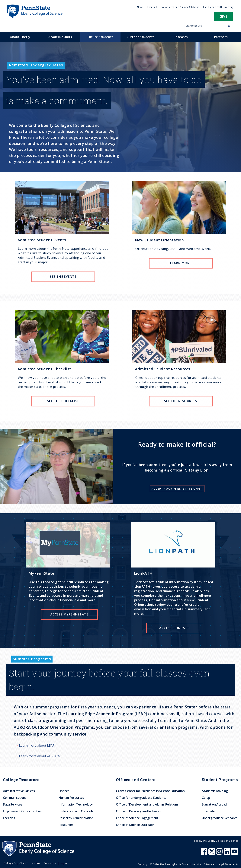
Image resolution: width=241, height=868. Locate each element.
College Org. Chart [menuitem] (16, 863)
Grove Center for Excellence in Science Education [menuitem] (150, 791)
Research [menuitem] (181, 37)
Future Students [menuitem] (100, 37)
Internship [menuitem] (209, 811)
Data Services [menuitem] (13, 804)
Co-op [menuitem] (206, 798)
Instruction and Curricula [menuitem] (76, 811)
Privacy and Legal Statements (221, 864)
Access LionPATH (175, 628)
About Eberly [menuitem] (20, 37)
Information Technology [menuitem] (76, 804)
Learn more (181, 263)
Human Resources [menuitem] (71, 798)
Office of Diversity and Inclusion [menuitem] (138, 811)
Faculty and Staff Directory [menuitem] (218, 7)
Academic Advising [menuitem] (215, 791)
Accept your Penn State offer (177, 489)
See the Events (63, 277)
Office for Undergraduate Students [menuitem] (141, 798)
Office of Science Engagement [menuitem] (137, 818)
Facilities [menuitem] (9, 818)
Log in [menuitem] (63, 863)
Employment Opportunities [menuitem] (22, 811)
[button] (223, 18)
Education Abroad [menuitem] (214, 804)
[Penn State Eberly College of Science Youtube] (235, 853)
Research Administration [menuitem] (76, 818)
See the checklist (63, 401)
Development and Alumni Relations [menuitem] (179, 7)
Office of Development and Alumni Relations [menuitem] (147, 804)
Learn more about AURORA (41, 756)
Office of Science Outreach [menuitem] (135, 825)
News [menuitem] (140, 7)
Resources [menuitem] (66, 825)
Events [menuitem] (151, 7)
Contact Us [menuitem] (50, 863)
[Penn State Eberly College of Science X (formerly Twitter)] (212, 853)
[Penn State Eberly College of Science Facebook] (204, 853)
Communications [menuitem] (15, 798)
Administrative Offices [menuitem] (19, 791)
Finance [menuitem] (64, 791)
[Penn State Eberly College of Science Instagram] (220, 853)
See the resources (181, 401)
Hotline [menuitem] (36, 863)
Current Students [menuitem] (141, 37)
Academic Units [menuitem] (60, 37)
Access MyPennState (69, 614)
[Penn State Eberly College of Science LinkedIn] (227, 853)
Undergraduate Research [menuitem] (220, 818)
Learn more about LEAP (37, 746)
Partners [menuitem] (221, 37)
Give (223, 16)
